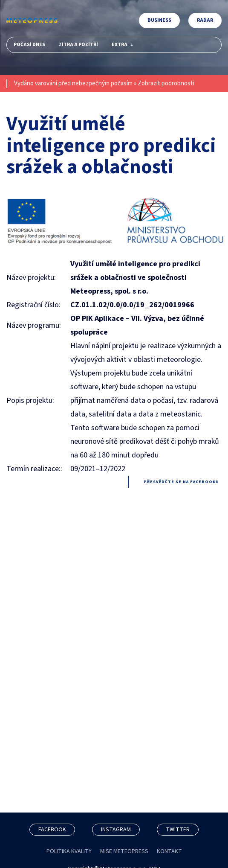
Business (159, 20)
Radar (205, 20)
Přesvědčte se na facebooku (181, 482)
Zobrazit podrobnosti (166, 83)
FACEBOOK (52, 830)
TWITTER (178, 830)
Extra (123, 45)
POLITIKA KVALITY (69, 851)
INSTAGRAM (116, 830)
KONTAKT (169, 851)
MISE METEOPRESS (124, 851)
